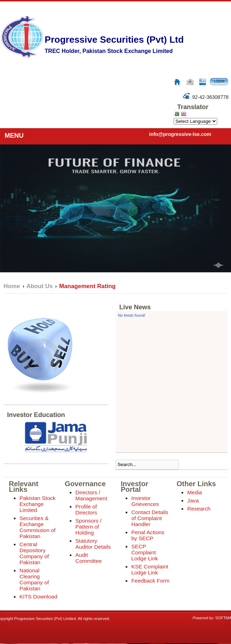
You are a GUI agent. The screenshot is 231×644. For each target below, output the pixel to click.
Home (12, 286)
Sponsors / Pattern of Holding (88, 527)
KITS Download (38, 597)
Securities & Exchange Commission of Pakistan (37, 527)
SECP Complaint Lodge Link (145, 552)
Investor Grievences (145, 501)
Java (193, 500)
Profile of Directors (86, 509)
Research (199, 509)
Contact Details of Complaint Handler (150, 518)
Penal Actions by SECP (148, 535)
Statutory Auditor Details (93, 544)
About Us (40, 286)
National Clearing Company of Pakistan (34, 579)
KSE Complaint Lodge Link (150, 570)
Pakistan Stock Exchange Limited (37, 504)
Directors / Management (91, 495)
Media (195, 492)
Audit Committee (88, 558)
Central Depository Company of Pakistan (34, 553)
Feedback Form (150, 581)
